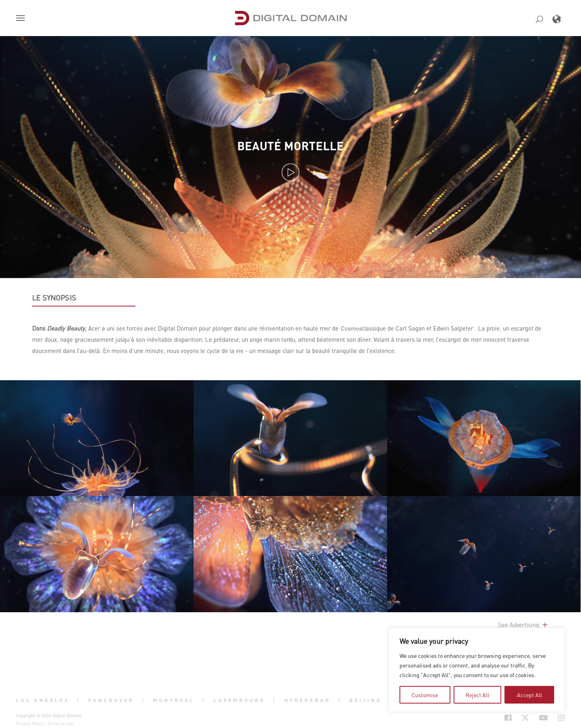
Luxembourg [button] (239, 700)
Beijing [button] (366, 700)
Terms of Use (60, 724)
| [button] (79, 700)
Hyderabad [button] (308, 700)
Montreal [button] (174, 700)
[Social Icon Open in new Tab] (508, 718)
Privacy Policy (30, 724)
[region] (477, 670)
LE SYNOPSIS (54, 298)
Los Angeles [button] (43, 700)
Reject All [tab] (477, 695)
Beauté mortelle (290, 146)
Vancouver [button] (111, 700)
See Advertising (524, 625)
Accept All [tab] (530, 695)
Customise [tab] (425, 695)
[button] (22, 19)
